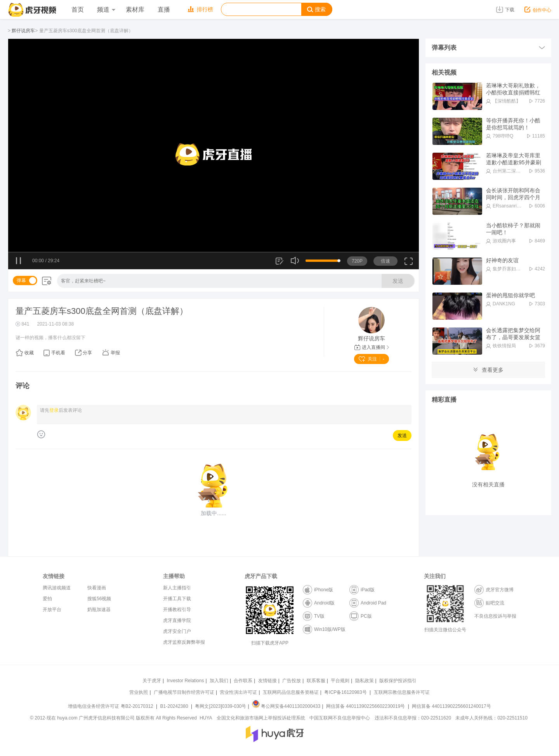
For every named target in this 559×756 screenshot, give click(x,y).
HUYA (206, 718)
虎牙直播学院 (177, 620)
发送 (398, 281)
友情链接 (267, 681)
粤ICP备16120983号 (345, 692)
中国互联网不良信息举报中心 (340, 718)
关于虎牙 (152, 681)
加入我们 (219, 681)
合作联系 (243, 681)
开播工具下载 (177, 599)
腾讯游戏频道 (57, 588)
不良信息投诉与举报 (495, 616)
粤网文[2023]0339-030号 (220, 706)
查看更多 (488, 370)
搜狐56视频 (99, 599)
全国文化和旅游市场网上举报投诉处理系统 (261, 718)
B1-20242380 (175, 706)
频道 (106, 10)
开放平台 (52, 610)
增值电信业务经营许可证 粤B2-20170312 (111, 706)
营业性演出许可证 (238, 692)
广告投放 (292, 681)
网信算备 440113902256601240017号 (451, 706)
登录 (54, 410)
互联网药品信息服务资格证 (291, 692)
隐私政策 (365, 681)
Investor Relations (185, 681)
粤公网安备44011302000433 (286, 706)
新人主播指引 (177, 588)
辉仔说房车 (23, 31)
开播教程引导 (177, 610)
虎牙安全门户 (177, 631)
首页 (78, 10)
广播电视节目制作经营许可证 (184, 692)
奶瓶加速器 (99, 610)
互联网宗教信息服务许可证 (402, 692)
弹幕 (21, 280)
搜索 (316, 10)
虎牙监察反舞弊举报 (184, 642)
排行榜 (201, 9)
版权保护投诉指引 (398, 681)
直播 (164, 10)
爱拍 (47, 599)
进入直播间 (372, 347)
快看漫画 (97, 588)
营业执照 (139, 692)
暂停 (19, 261)
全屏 (409, 264)
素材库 (135, 10)
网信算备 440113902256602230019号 (366, 706)
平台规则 (340, 681)
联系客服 (316, 681)
